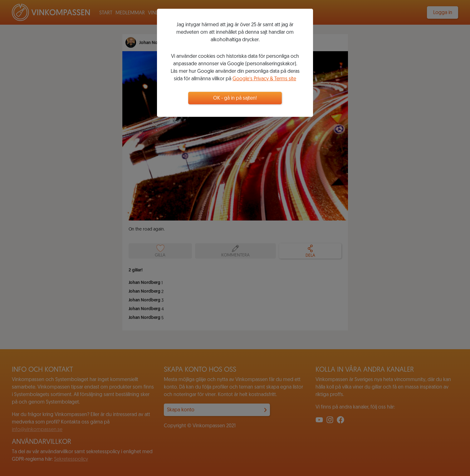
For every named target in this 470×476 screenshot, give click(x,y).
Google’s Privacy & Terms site (264, 79)
